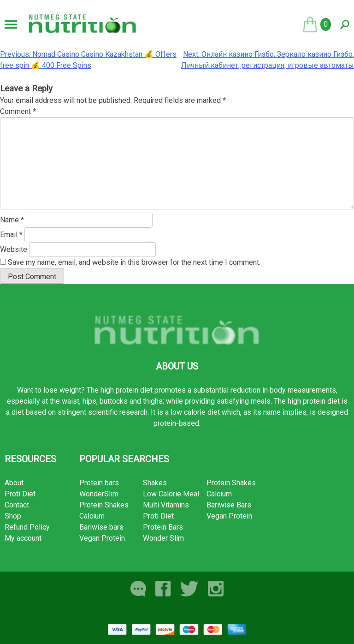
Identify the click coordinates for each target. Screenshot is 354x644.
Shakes (155, 483)
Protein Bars (163, 527)
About (14, 483)
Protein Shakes (104, 505)
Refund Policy (27, 527)
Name (12, 220)
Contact (17, 505)
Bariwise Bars (229, 505)
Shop (13, 516)
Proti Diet (20, 494)
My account (23, 538)
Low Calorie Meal (171, 494)
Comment (18, 111)
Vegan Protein (102, 538)
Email (11, 235)
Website (14, 249)
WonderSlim (99, 494)
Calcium (92, 516)
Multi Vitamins (166, 505)
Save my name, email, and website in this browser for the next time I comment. (134, 262)
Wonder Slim (163, 538)
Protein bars (99, 483)
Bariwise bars (101, 527)
